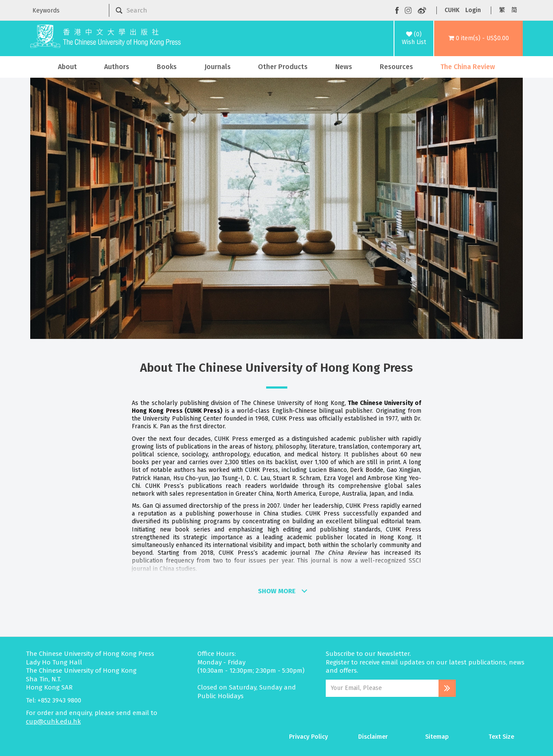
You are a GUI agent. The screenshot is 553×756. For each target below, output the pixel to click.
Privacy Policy (308, 737)
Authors (117, 67)
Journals (218, 67)
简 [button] (514, 10)
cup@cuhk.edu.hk (53, 721)
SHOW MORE (277, 591)
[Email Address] (382, 688)
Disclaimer (373, 737)
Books (167, 67)
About (67, 67)
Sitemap (437, 737)
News (344, 67)
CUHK (452, 10)
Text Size (501, 737)
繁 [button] (502, 10)
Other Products (283, 67)
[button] (478, 38)
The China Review (468, 67)
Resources (396, 67)
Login (473, 10)
